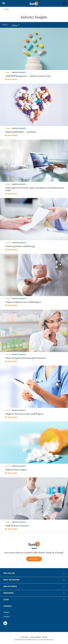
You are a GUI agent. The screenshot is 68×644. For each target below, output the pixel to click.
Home (7, 9)
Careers (6, 612)
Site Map (45, 637)
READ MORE (11, 79)
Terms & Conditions (35, 637)
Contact (6, 616)
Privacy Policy (24, 637)
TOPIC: (5, 25)
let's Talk (34, 559)
